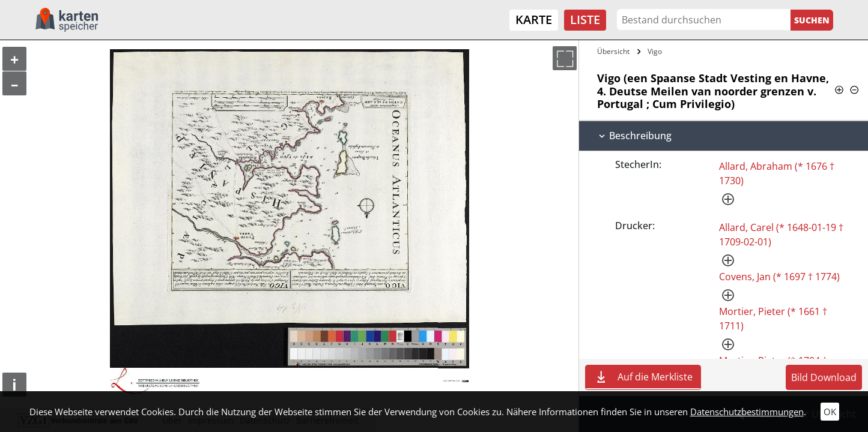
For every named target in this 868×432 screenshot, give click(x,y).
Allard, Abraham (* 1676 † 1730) (777, 173)
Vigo (655, 51)
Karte (534, 19)
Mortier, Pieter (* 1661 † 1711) (773, 319)
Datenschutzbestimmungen (747, 412)
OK (830, 412)
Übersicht (613, 51)
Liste (585, 19)
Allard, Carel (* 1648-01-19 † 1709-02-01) (781, 235)
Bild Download (824, 377)
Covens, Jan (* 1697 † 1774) (779, 277)
